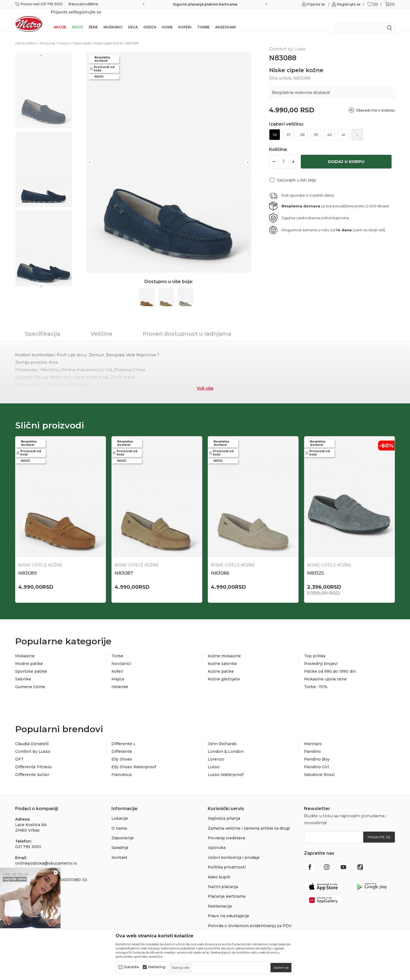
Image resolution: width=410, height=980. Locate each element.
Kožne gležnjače (224, 672)
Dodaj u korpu (346, 154)
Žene (93, 20)
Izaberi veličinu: (286, 117)
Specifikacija (43, 327)
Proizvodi (47, 36)
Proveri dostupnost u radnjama (187, 327)
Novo (77, 20)
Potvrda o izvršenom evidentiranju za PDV (250, 919)
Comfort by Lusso (33, 744)
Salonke (23, 672)
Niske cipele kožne (108, 36)
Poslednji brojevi (321, 656)
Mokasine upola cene (325, 672)
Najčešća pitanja (224, 811)
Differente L (124, 737)
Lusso (214, 760)
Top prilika (315, 649)
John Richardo (222, 737)
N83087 (124, 566)
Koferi (185, 20)
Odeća (150, 20)
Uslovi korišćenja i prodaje (234, 850)
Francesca (121, 767)
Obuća (64, 36)
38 (302, 127)
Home (167, 20)
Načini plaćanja (223, 879)
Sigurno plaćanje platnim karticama (205, 4)
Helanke (120, 680)
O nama (119, 821)
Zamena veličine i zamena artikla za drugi (249, 821)
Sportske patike (31, 664)
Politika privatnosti (227, 860)
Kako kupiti (219, 870)
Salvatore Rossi (319, 767)
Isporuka (217, 840)
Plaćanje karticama (227, 889)
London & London (226, 744)
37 (289, 127)
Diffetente (122, 744)
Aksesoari (225, 20)
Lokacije (120, 811)
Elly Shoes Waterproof (134, 760)
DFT (19, 752)
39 (316, 127)
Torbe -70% (316, 680)
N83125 (315, 566)
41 (343, 127)
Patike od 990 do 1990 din (330, 664)
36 (275, 127)
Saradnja (120, 840)
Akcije (60, 20)
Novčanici (121, 656)
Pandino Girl (316, 760)
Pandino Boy (317, 752)
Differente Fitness (33, 760)
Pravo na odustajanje (229, 909)
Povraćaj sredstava (226, 831)
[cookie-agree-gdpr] (281, 968)
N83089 (28, 566)
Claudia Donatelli (32, 737)
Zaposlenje (123, 831)
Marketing (157, 967)
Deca (133, 20)
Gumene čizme (30, 680)
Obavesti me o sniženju (375, 103)
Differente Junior (32, 767)
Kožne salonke (222, 656)
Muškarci (113, 20)
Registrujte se (349, 4)
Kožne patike (221, 664)
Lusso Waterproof (226, 767)
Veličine (102, 327)
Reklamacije (220, 899)
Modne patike (29, 656)
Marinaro (313, 737)
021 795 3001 (28, 840)
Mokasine (25, 649)
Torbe (203, 20)
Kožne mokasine (224, 649)
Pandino (312, 744)
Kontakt (119, 850)
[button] (293, 173)
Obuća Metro (26, 36)
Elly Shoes (122, 752)
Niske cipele (82, 36)
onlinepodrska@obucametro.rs (46, 856)
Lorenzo (216, 752)
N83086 (220, 566)
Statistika (131, 967)
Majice (118, 672)
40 (330, 127)
